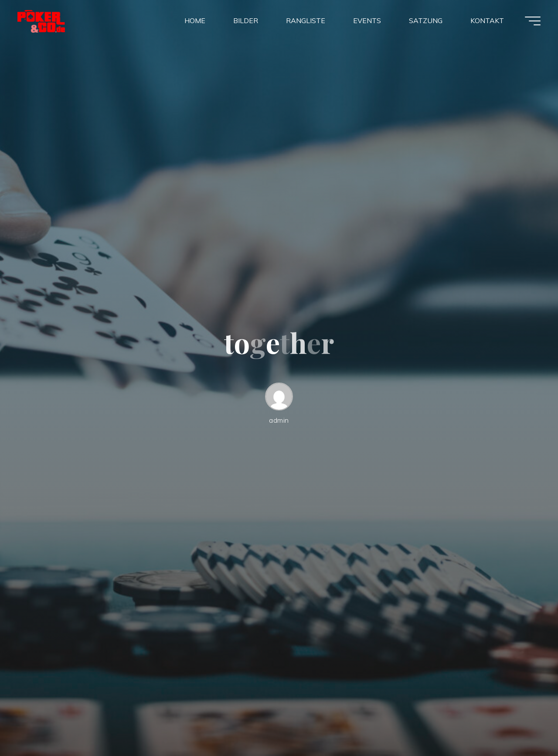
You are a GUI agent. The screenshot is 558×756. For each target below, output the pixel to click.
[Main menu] (533, 21)
